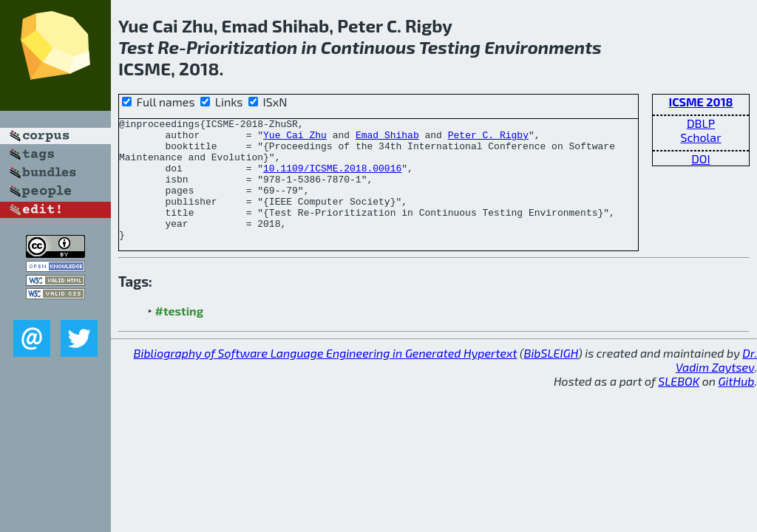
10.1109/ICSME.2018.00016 (332, 179)
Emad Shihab (387, 139)
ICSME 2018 (700, 102)
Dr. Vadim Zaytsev (716, 384)
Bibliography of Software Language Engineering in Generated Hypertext (326, 377)
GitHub (737, 405)
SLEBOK (679, 405)
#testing (179, 335)
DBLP (701, 123)
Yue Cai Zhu (295, 139)
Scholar (700, 137)
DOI (701, 158)
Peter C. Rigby (488, 139)
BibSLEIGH (551, 377)
